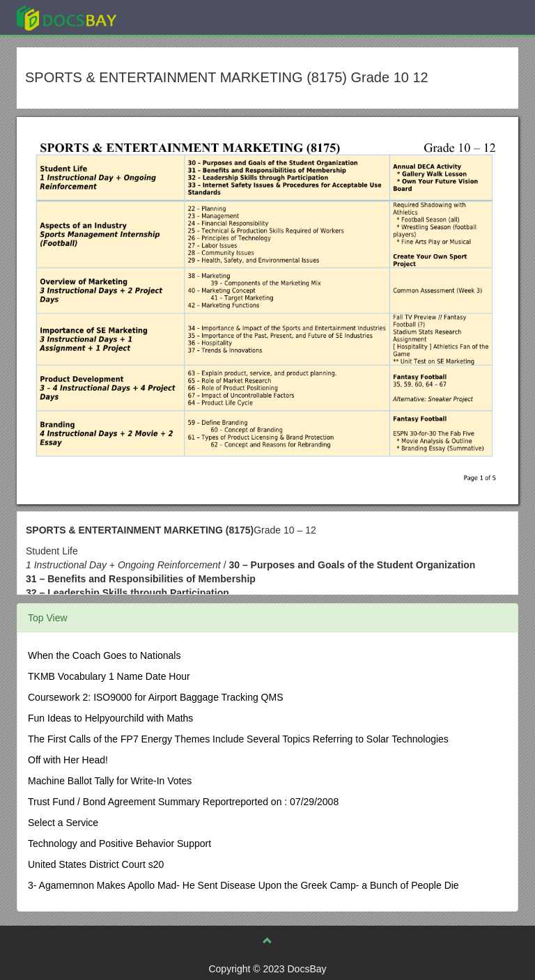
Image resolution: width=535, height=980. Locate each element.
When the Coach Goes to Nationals (104, 655)
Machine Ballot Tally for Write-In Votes (110, 781)
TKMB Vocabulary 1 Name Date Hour (109, 676)
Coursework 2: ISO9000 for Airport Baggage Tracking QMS (156, 697)
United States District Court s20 (96, 864)
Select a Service (63, 823)
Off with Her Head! (68, 760)
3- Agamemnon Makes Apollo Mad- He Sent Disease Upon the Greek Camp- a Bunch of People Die (243, 885)
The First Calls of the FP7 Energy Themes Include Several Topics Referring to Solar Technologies (238, 739)
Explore (171, 17)
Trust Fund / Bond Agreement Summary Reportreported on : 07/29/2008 (183, 802)
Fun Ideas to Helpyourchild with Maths (110, 718)
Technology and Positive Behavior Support (119, 843)
